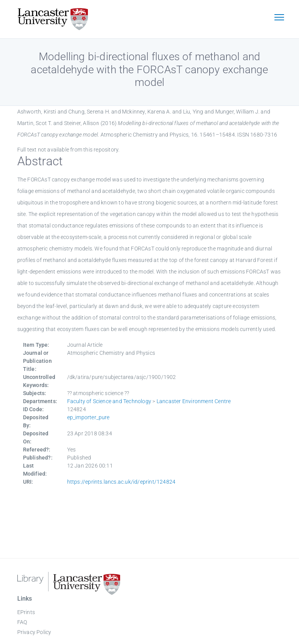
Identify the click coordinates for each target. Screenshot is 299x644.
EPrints (26, 612)
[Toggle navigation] (279, 18)
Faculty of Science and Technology (109, 401)
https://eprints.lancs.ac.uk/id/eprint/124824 (121, 482)
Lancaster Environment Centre (194, 401)
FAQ (22, 622)
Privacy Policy (34, 632)
